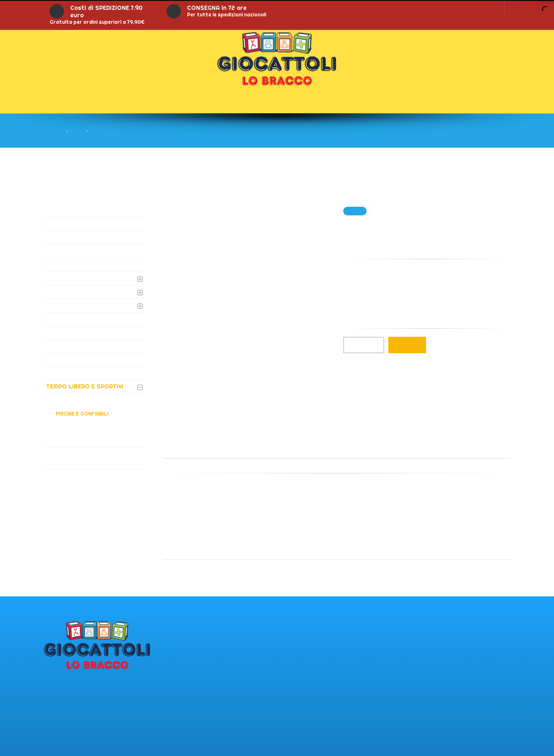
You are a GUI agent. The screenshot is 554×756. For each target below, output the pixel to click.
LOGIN (489, 8)
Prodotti (115, 101)
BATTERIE (60, 238)
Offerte (174, 101)
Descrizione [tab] (188, 449)
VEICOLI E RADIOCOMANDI (83, 440)
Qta (364, 345)
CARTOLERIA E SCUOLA (80, 251)
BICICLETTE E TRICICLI (84, 424)
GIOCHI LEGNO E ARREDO (82, 332)
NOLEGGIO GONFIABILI (79, 359)
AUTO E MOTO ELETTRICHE (86, 224)
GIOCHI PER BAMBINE (76, 292)
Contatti (363, 101)
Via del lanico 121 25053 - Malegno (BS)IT (78, 695)
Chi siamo (300, 101)
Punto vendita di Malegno (82, 683)
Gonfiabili (235, 101)
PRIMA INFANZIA (69, 319)
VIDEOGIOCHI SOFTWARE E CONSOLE (84, 458)
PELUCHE (59, 373)
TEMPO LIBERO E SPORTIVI (85, 386)
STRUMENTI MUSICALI (78, 346)
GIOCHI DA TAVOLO (74, 305)
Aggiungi (407, 345)
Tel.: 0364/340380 (70, 726)
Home (61, 101)
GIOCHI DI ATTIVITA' (75, 278)
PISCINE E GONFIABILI (82, 414)
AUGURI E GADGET (72, 210)
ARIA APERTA (72, 403)
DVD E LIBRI (62, 265)
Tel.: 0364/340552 (70, 717)
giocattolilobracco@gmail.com (89, 743)
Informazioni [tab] (240, 449)
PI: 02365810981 (66, 708)
